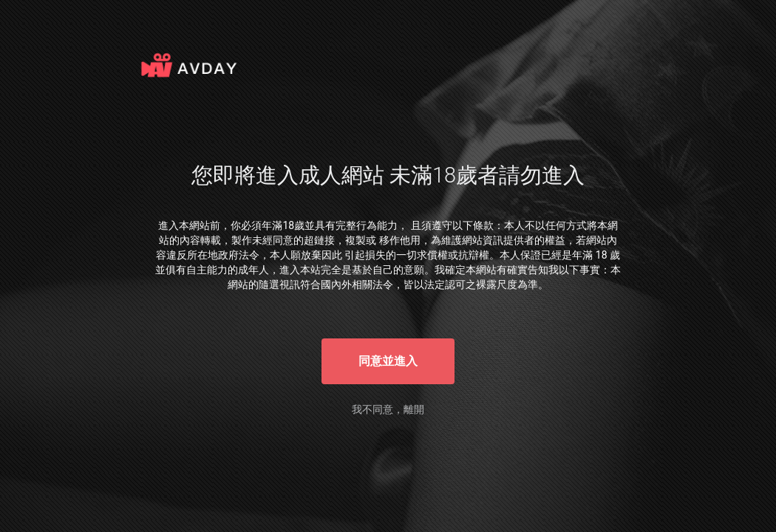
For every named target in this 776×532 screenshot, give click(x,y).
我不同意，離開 (388, 409)
